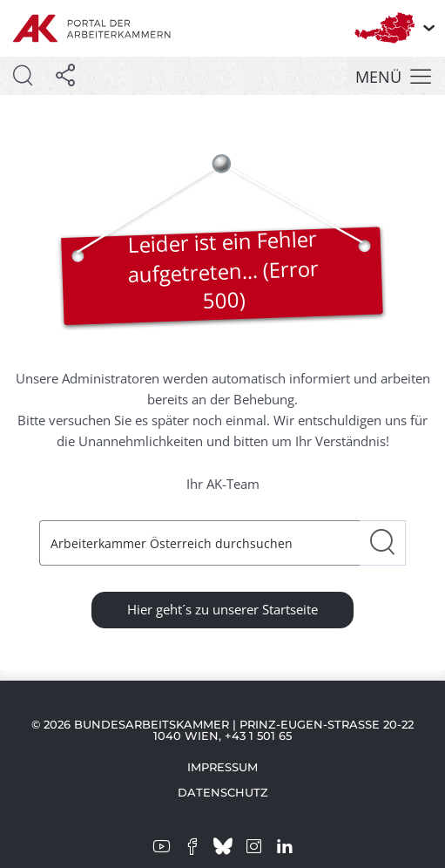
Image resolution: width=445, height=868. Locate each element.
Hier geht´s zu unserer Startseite (222, 609)
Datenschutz (223, 792)
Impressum (222, 767)
